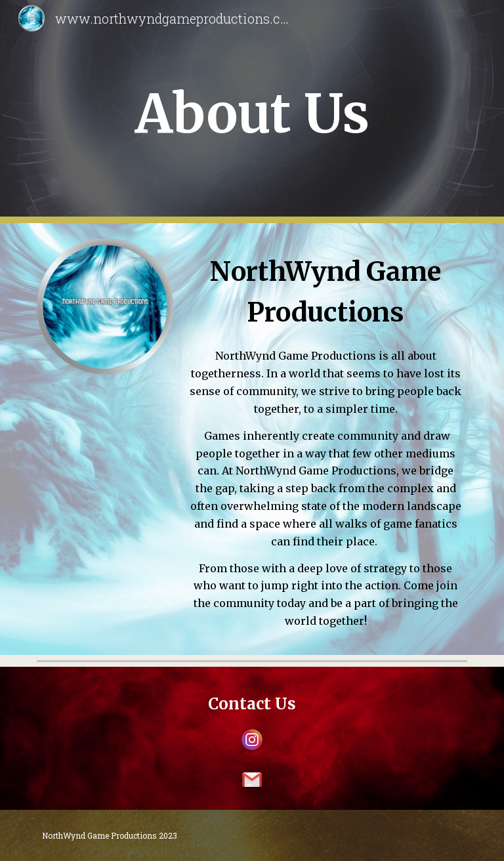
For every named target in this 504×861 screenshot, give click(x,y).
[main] (252, 112)
